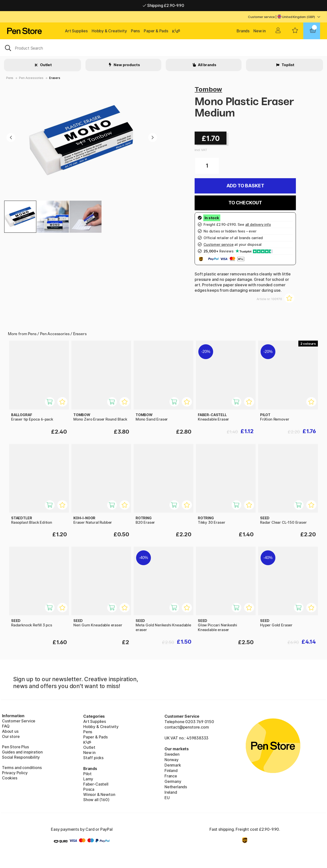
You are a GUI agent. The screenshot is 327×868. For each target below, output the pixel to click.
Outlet (46, 65)
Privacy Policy (15, 773)
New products (127, 65)
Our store (11, 736)
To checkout (245, 203)
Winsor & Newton (99, 794)
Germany (173, 781)
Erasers (55, 78)
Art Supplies (76, 31)
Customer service (261, 17)
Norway (172, 760)
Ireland (171, 792)
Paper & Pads (156, 31)
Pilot (87, 774)
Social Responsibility (21, 757)
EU (167, 798)
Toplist (288, 65)
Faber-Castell (96, 784)
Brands (243, 31)
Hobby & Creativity (109, 31)
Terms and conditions (22, 768)
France (171, 776)
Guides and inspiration (22, 752)
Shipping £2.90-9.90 (163, 5)
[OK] (163, 48)
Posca (89, 789)
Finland (171, 771)
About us (10, 731)
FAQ (6, 726)
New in (260, 31)
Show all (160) (96, 800)
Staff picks (93, 758)
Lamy (88, 779)
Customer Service (19, 721)
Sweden (172, 754)
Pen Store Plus (15, 747)
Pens (135, 31)
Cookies (10, 778)
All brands (207, 65)
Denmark (173, 765)
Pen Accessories (31, 78)
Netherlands (176, 787)
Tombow (208, 89)
